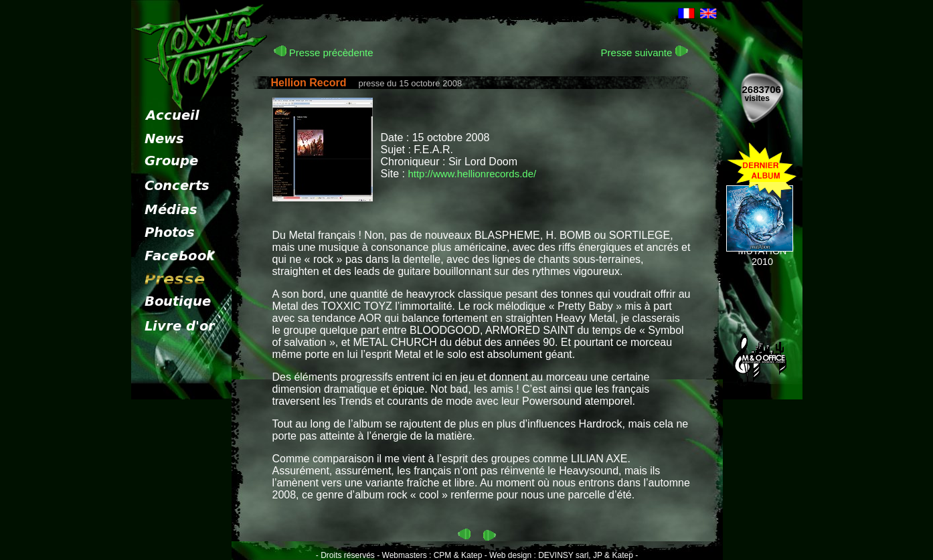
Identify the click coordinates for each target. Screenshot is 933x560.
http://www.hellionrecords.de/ (472, 174)
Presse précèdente (324, 53)
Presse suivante (645, 53)
